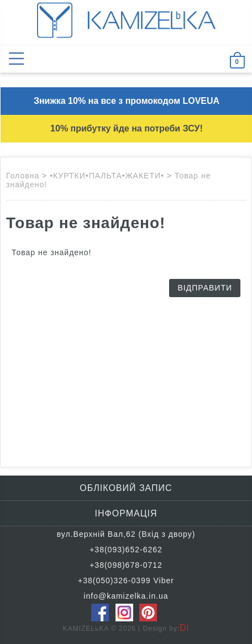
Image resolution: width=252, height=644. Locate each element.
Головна (23, 176)
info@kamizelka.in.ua (126, 596)
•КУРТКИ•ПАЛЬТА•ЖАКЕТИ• (107, 176)
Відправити (205, 288)
